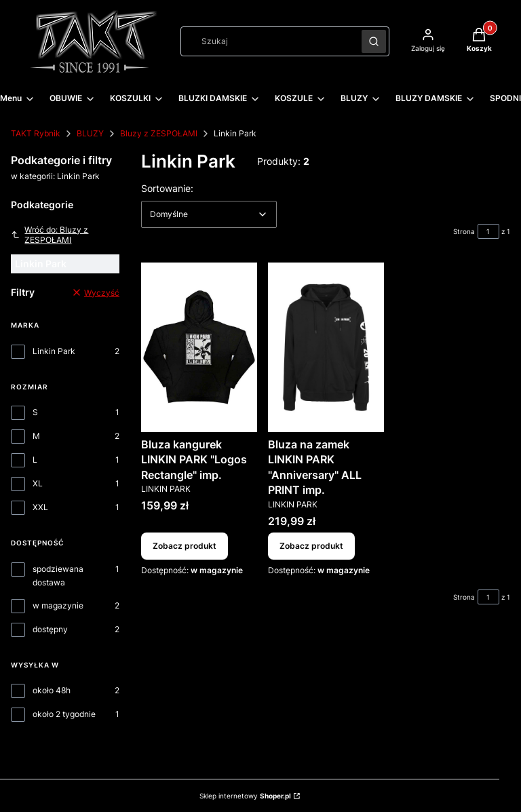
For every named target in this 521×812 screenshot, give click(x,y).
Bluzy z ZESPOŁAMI (159, 133)
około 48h (52, 690)
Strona (464, 231)
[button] (374, 41)
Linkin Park (54, 351)
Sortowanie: (167, 188)
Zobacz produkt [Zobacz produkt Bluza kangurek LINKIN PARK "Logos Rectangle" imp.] (185, 546)
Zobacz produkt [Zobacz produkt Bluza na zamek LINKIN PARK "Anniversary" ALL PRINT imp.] (311, 546)
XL (38, 483)
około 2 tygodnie (64, 714)
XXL (40, 507)
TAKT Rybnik (36, 133)
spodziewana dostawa (58, 576)
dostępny (50, 629)
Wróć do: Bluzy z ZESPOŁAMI (50, 235)
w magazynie (58, 605)
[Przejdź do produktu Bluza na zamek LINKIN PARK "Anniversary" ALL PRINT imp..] (326, 347)
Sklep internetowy (245, 796)
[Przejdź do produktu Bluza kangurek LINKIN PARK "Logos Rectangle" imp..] (199, 347)
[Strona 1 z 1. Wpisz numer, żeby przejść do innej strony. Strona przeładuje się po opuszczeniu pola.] (488, 231)
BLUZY (90, 133)
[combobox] (267, 41)
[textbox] (209, 214)
